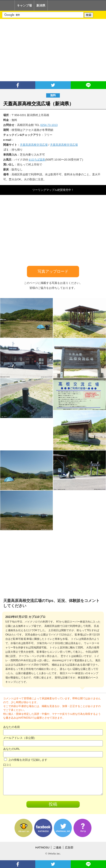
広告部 (69, 847)
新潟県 (41, 5)
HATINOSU (42, 847)
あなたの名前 (12, 727)
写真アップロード (53, 271)
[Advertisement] (53, 50)
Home (7, 5)
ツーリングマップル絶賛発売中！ (53, 190)
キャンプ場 (24, 5)
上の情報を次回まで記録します (26, 760)
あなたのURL (12, 749)
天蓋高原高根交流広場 (34, 145)
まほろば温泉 (37, 160)
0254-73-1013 (49, 125)
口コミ (7, 765)
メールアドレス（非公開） (20, 738)
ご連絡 (57, 847)
